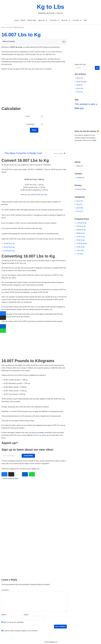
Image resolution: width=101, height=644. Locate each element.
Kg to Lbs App (81, 82)
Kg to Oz (65, 20)
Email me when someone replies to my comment (20, 631)
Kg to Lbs (42, 20)
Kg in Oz (79, 204)
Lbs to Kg (53, 20)
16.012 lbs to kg (9, 243)
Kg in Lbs (80, 201)
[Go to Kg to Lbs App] (87, 119)
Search (23, 20)
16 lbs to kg (80, 240)
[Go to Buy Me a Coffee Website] (87, 147)
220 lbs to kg (81, 230)
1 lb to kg (80, 254)
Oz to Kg (76, 20)
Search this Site (87, 67)
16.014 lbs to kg (9, 251)
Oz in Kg (79, 211)
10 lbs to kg (80, 237)
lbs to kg (38, 435)
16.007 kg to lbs (42, 195)
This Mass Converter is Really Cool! (23, 153)
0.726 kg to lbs (82, 243)
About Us (80, 166)
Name (4, 615)
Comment (5, 590)
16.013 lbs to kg (9, 247)
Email (26, 615)
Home (16, 20)
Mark (16, 479)
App (85, 20)
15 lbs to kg (80, 247)
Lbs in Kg (9, 27)
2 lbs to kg (80, 250)
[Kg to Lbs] (51, 8)
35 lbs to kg (80, 233)
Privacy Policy (81, 189)
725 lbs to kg (81, 226)
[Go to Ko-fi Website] (87, 153)
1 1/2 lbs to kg (81, 223)
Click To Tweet (58, 154)
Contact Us (80, 178)
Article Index (32, 20)
